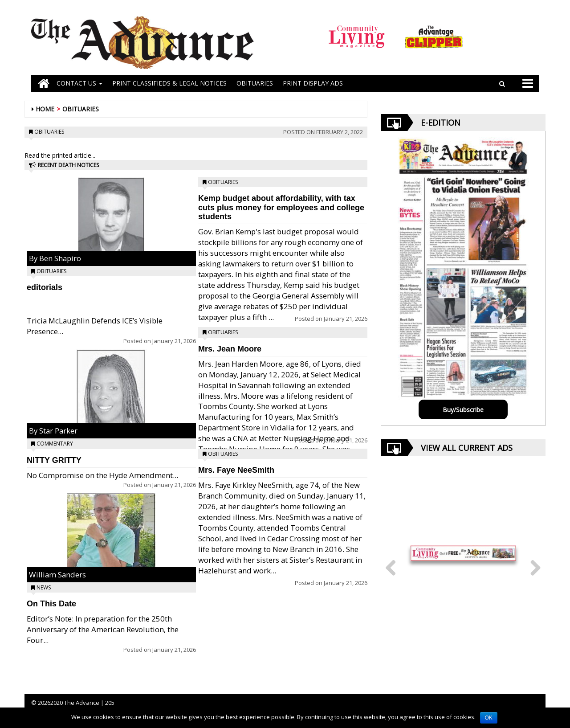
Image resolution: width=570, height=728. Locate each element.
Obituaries (81, 109)
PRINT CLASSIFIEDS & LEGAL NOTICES (169, 83)
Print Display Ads (313, 83)
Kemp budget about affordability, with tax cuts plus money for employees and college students (281, 208)
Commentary (55, 444)
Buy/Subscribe (463, 410)
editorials (45, 287)
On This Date (51, 604)
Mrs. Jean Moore (230, 349)
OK (489, 718)
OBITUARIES (255, 83)
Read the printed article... (60, 155)
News (44, 587)
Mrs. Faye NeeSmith (236, 470)
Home (45, 109)
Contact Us (79, 83)
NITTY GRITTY (54, 460)
